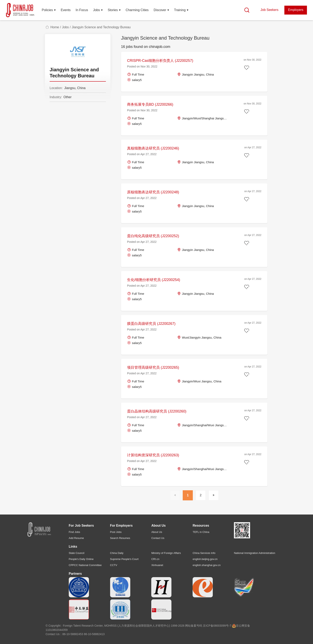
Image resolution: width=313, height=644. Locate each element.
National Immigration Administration (255, 553)
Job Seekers (269, 10)
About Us (157, 532)
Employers (296, 10)
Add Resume (76, 538)
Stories (113, 10)
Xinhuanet (157, 565)
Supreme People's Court (124, 559)
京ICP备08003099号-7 (217, 626)
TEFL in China (201, 532)
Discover (160, 10)
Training (180, 10)
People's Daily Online (81, 559)
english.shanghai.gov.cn (207, 565)
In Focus (82, 10)
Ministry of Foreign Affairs (166, 553)
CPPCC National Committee (85, 565)
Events (66, 10)
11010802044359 (57, 630)
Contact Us (158, 538)
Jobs (96, 10)
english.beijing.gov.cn (205, 559)
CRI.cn (155, 559)
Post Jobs (116, 532)
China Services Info (204, 553)
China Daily (117, 553)
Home (55, 27)
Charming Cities (137, 10)
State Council (77, 553)
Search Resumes (120, 538)
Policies (47, 10)
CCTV (114, 565)
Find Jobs (74, 532)
